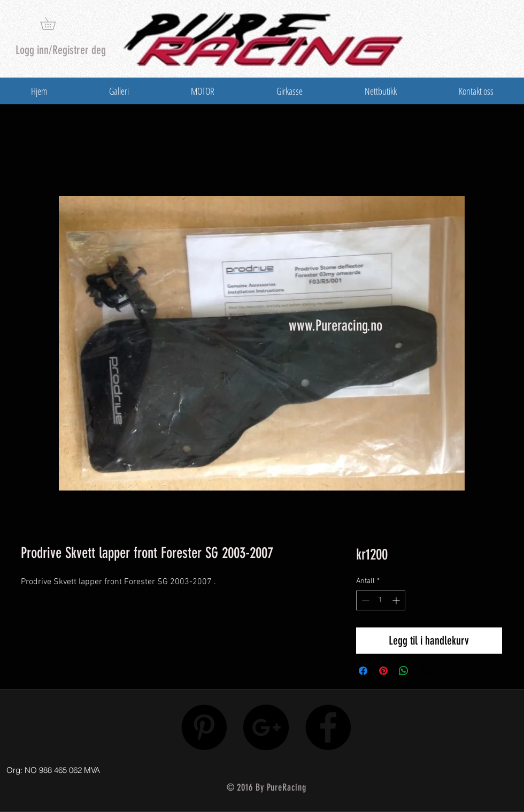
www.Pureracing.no (336, 325)
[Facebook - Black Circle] (328, 727)
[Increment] (397, 600)
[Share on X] (424, 671)
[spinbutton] (381, 600)
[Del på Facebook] (363, 671)
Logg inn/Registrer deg (61, 50)
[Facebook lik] (445, 768)
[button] (54, 24)
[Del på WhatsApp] (404, 671)
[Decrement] (364, 600)
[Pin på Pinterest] (383, 671)
